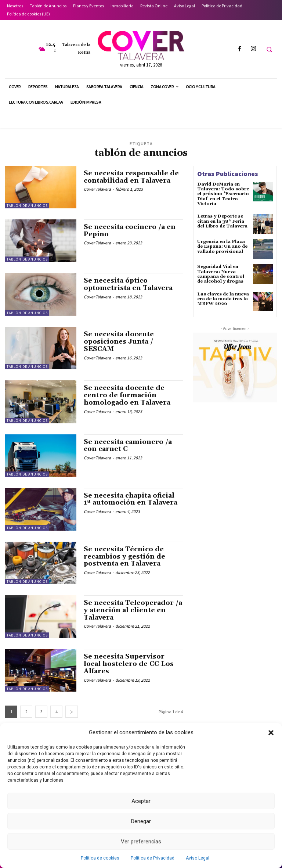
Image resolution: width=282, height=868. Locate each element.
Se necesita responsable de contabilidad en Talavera (132, 177)
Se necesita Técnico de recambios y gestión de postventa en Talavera (125, 557)
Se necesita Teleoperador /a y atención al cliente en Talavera (133, 610)
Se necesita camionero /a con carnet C (128, 446)
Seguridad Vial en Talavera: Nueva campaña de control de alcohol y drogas (221, 274)
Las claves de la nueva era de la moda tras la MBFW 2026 (223, 299)
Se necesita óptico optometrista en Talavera (128, 284)
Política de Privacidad (153, 858)
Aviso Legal (198, 858)
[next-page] (72, 712)
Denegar (141, 821)
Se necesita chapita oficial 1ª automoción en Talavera (131, 499)
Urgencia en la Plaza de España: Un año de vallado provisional (222, 246)
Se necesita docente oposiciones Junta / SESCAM (119, 342)
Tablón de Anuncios (27, 206)
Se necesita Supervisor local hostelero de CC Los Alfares (129, 664)
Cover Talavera (97, 189)
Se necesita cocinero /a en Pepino (130, 231)
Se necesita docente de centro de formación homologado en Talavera (127, 395)
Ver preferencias (141, 842)
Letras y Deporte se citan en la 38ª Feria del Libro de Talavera (222, 221)
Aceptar (141, 801)
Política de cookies (100, 858)
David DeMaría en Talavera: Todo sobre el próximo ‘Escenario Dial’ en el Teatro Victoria (223, 194)
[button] (271, 733)
